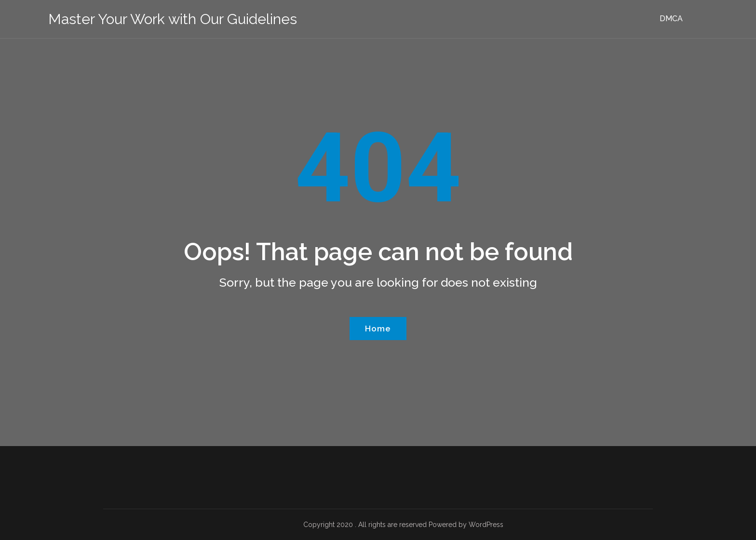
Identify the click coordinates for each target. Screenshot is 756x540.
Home (378, 329)
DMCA (671, 19)
